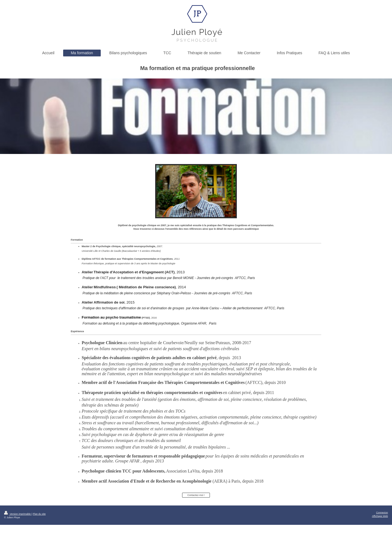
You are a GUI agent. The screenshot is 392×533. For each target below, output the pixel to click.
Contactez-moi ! (196, 495)
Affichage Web (380, 516)
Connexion (382, 513)
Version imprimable (18, 514)
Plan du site (39, 514)
